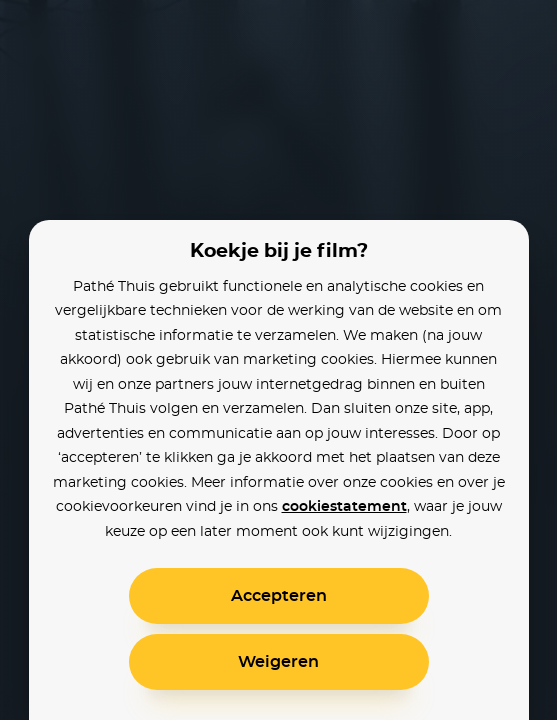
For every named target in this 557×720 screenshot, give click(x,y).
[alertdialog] (278, 360)
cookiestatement (344, 507)
